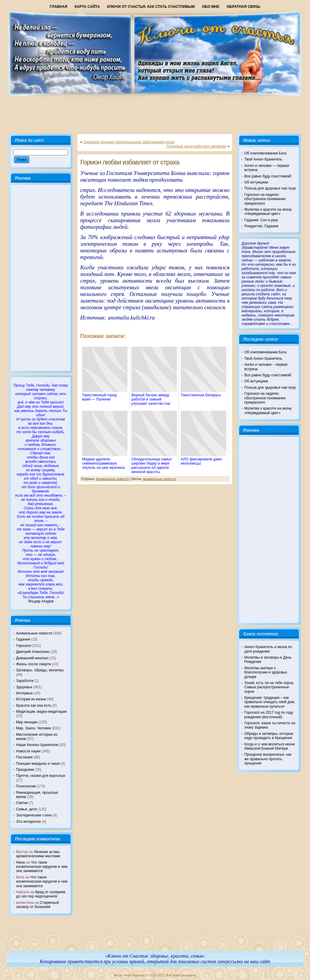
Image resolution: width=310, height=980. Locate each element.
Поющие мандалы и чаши (38, 764)
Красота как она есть (34, 706)
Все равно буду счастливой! (268, 176)
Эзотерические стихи (34, 815)
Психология (26, 786)
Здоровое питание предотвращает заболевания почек (129, 142)
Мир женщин (27, 722)
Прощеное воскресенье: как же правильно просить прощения (268, 759)
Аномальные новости (34, 633)
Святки (22, 803)
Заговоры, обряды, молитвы (40, 670)
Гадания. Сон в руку (261, 220)
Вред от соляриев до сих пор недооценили (41, 894)
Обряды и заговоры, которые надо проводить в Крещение (269, 736)
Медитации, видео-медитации (41, 712)
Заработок (25, 681)
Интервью (25, 693)
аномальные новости (159, 479)
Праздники (25, 770)
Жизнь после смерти (33, 664)
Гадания (23, 639)
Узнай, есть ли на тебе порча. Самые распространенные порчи (269, 687)
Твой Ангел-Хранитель (263, 159)
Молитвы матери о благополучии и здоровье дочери (266, 672)
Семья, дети (26, 809)
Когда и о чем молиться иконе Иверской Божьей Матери (270, 746)
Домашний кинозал (32, 658)
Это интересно (28, 822)
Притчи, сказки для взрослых (41, 776)
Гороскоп (24, 646)
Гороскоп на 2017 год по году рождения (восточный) (269, 715)
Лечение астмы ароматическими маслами (38, 854)
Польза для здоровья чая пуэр (270, 188)
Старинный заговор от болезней (37, 905)
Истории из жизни (31, 699)
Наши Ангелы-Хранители (37, 745)
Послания (24, 757)
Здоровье (24, 687)
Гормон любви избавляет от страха (130, 162)
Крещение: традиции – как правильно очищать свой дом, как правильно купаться (270, 702)
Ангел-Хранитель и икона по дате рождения (268, 649)
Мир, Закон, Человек (34, 728)
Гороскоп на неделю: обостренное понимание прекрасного (265, 199)
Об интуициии (256, 182)
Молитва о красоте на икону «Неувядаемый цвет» (268, 212)
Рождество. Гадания (261, 226)
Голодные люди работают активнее (196, 146)
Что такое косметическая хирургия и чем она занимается (42, 867)
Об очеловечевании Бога (265, 153)
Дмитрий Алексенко (33, 652)
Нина (20, 862)
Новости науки (28, 751)
